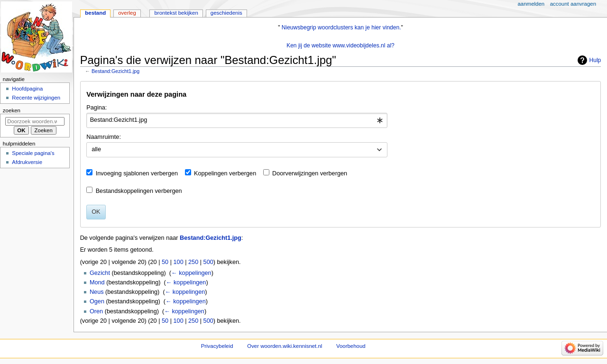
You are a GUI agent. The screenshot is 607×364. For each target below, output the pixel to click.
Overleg (127, 13)
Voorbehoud (351, 346)
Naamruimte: (104, 137)
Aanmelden (531, 4)
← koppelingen (191, 273)
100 (179, 262)
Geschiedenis (226, 13)
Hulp (595, 60)
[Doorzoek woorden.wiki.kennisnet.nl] (35, 121)
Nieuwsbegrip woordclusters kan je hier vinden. (341, 27)
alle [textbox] (96, 149)
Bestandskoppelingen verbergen (139, 191)
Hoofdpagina (27, 89)
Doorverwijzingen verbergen (310, 173)
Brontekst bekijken (176, 13)
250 (193, 262)
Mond (97, 282)
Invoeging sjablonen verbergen (137, 173)
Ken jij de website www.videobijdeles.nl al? (340, 45)
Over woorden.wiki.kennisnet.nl (285, 346)
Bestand (95, 13)
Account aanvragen (573, 4)
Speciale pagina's (33, 153)
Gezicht (100, 273)
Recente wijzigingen (36, 98)
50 (165, 262)
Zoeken (12, 110)
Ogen (97, 301)
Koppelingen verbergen (225, 173)
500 (208, 262)
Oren (96, 311)
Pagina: (97, 108)
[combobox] (237, 120)
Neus (97, 292)
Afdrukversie (27, 162)
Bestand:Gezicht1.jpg (115, 71)
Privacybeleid (217, 346)
